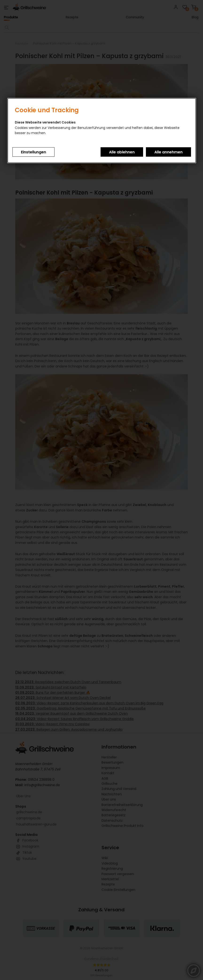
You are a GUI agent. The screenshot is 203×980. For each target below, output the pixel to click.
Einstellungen (33, 152)
